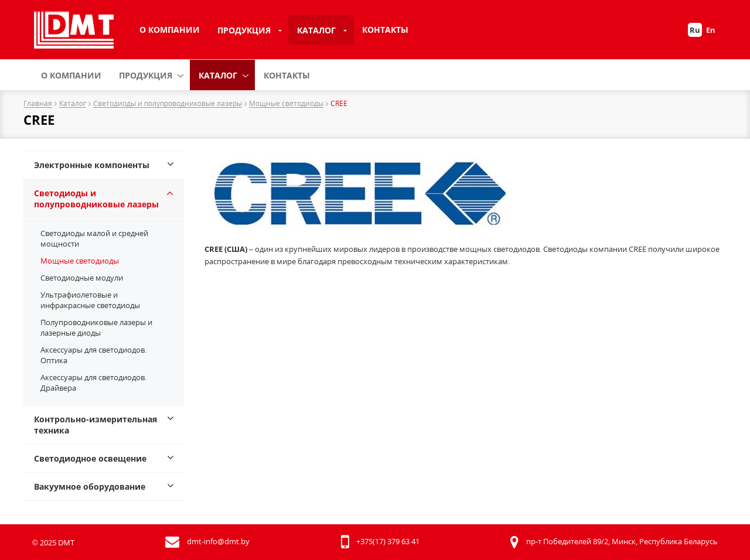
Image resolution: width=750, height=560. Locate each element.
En (711, 30)
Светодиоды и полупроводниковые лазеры (168, 104)
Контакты (385, 30)
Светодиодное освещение (90, 458)
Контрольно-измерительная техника (96, 425)
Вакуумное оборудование (90, 486)
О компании (170, 30)
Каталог (316, 30)
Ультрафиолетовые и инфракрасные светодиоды (90, 300)
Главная (38, 104)
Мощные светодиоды (286, 104)
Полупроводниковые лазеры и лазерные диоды (96, 327)
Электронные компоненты (92, 165)
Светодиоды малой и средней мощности (94, 238)
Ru (695, 30)
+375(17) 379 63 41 (388, 541)
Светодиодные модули (82, 278)
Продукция (244, 30)
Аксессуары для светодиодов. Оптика (93, 355)
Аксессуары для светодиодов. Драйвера (93, 383)
